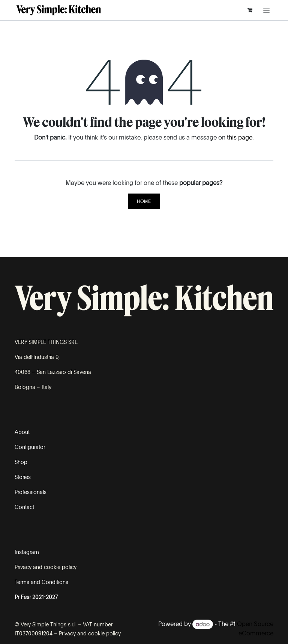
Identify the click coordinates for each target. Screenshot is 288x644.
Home (144, 201)
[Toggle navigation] (266, 10)
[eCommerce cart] (250, 10)
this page (240, 137)
